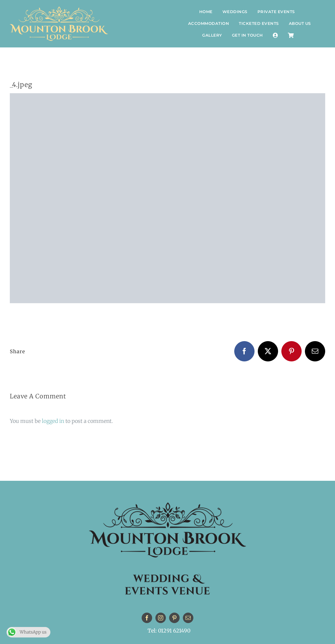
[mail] (188, 618)
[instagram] (161, 618)
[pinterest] (174, 618)
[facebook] (147, 618)
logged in (53, 421)
